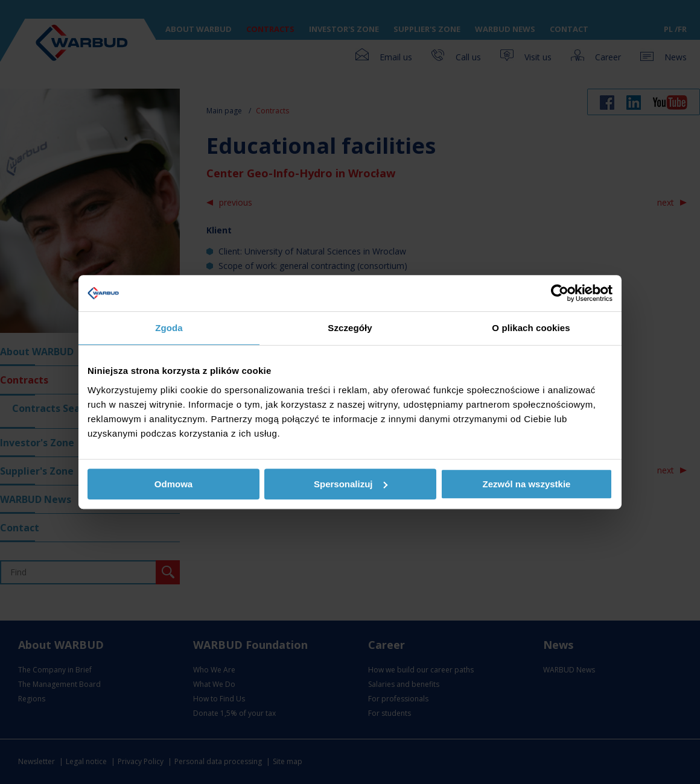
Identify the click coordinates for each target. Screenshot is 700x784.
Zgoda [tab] (169, 328)
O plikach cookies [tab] (531, 328)
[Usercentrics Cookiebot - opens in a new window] (560, 293)
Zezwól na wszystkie (527, 484)
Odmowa (173, 484)
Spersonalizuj (351, 484)
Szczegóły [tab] (350, 328)
